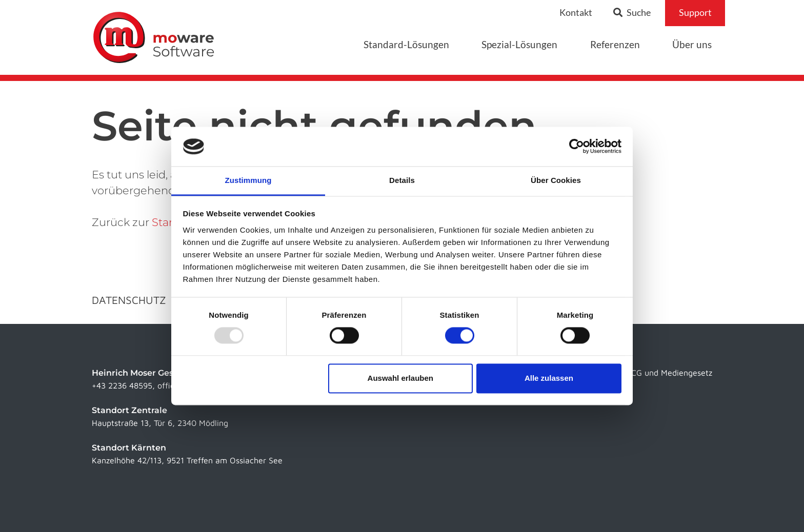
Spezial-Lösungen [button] (519, 44)
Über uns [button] (692, 44)
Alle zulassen (549, 378)
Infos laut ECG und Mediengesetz (651, 373)
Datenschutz (129, 300)
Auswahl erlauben (400, 378)
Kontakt (576, 13)
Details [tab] (402, 180)
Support (695, 13)
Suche (632, 13)
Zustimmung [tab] (248, 180)
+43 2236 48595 (122, 385)
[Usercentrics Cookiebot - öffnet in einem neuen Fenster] (577, 147)
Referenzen (615, 44)
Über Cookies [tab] (556, 180)
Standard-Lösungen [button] (406, 44)
